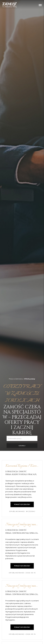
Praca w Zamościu (16, 379)
